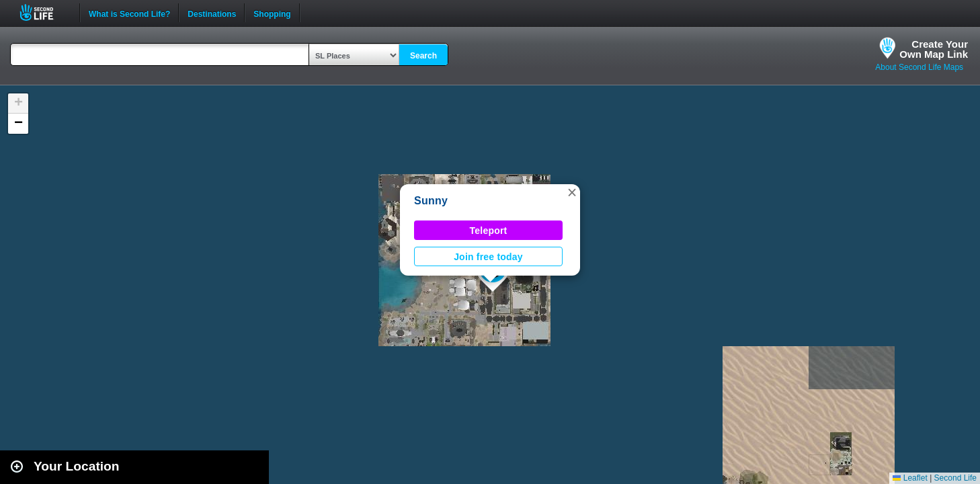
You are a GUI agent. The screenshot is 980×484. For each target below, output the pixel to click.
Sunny (431, 201)
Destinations (212, 13)
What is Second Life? (129, 13)
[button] (572, 192)
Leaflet (910, 478)
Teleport (489, 231)
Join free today (488, 257)
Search (423, 56)
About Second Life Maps (919, 67)
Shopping (272, 13)
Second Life (44, 12)
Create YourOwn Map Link (934, 49)
